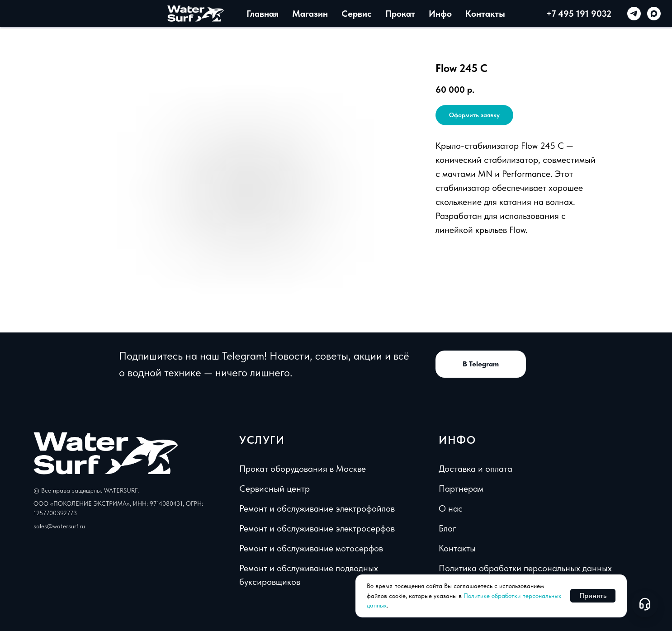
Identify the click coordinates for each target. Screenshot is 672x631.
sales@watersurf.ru (59, 526)
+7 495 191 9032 (579, 14)
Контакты (485, 14)
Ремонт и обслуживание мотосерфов (311, 548)
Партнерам (461, 489)
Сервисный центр (274, 489)
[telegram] (634, 14)
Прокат (400, 14)
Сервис (357, 14)
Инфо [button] (440, 14)
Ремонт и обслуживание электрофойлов (317, 508)
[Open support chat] (645, 604)
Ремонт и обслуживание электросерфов (317, 528)
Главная (263, 14)
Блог (447, 528)
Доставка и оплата (476, 469)
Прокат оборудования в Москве (303, 469)
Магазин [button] (310, 14)
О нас (451, 508)
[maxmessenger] (654, 14)
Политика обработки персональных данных (525, 568)
